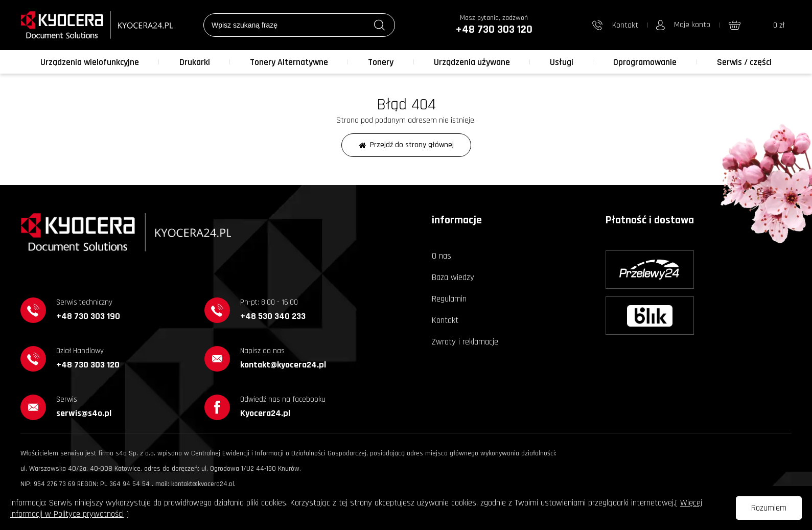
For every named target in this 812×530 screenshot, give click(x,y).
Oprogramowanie (645, 62)
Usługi (562, 62)
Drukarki (195, 62)
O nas (442, 256)
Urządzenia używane (472, 62)
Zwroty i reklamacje (465, 342)
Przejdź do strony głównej (406, 145)
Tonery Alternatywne (289, 62)
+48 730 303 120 (494, 30)
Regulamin (449, 299)
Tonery (381, 62)
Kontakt (445, 320)
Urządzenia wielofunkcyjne (90, 62)
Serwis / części (744, 62)
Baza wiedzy (453, 278)
